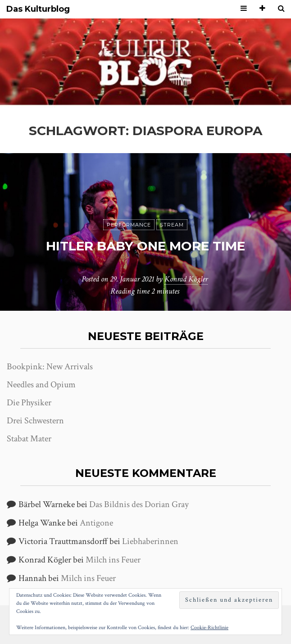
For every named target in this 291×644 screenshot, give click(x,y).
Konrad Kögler (186, 279)
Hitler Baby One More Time (145, 246)
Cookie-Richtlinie (209, 628)
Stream (172, 225)
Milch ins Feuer (113, 560)
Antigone (96, 523)
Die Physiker (29, 403)
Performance (129, 225)
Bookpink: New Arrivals (50, 367)
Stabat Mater (29, 439)
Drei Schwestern (35, 421)
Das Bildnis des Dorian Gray (139, 504)
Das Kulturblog (38, 9)
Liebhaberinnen (150, 541)
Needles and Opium (41, 385)
